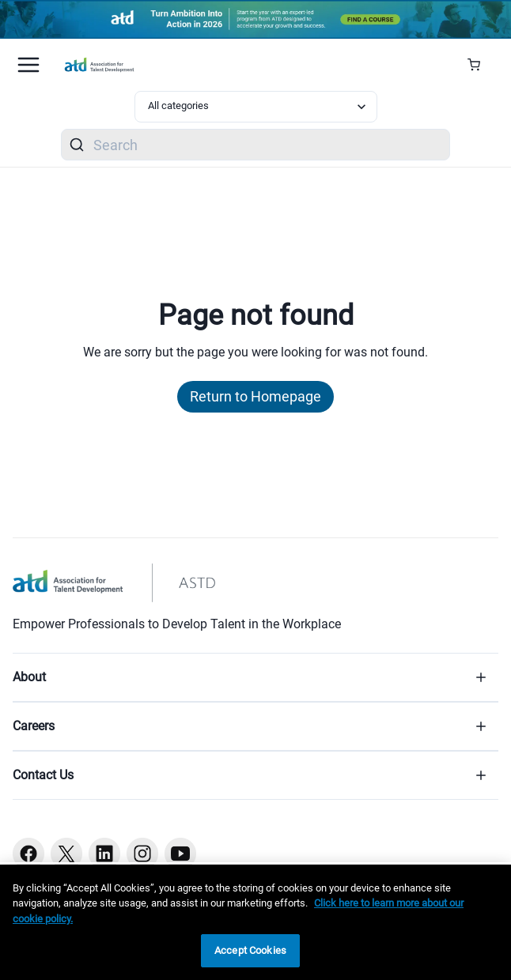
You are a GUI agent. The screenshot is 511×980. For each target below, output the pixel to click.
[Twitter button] (66, 854)
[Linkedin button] (104, 854)
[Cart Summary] (480, 65)
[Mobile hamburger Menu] (28, 65)
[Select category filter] (256, 107)
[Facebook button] (28, 854)
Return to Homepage (255, 396)
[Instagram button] (142, 854)
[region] (255, 922)
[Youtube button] (180, 854)
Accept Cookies (250, 950)
